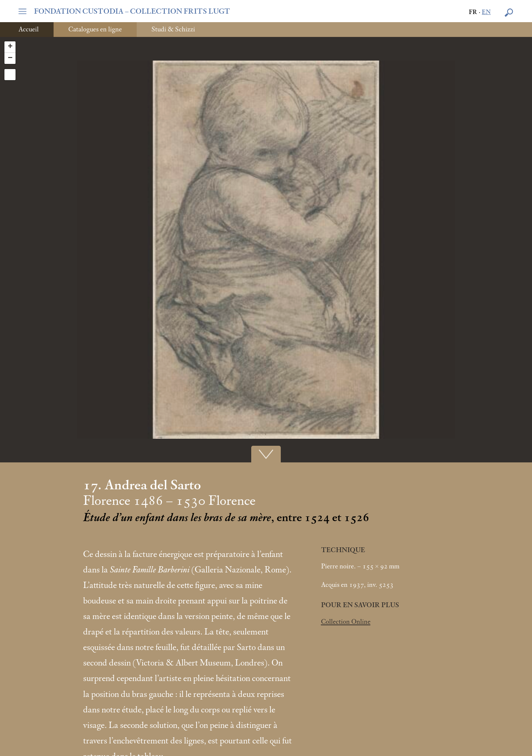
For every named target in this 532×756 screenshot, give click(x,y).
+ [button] (10, 47)
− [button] (10, 58)
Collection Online (346, 622)
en (486, 12)
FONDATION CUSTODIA (132, 11)
